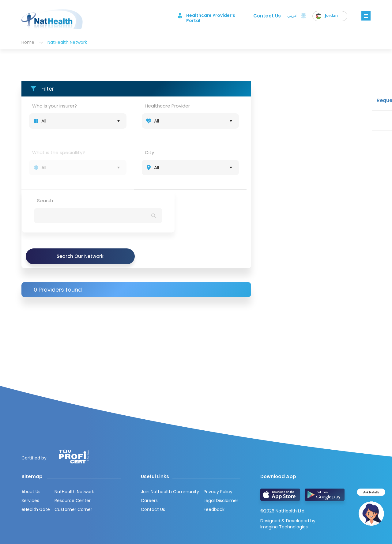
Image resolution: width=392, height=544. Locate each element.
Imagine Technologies (284, 490)
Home (28, 42)
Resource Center (73, 465)
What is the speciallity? (58, 152)
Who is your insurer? (55, 106)
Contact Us (266, 16)
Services (30, 465)
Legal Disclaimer (221, 465)
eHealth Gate (36, 474)
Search (45, 200)
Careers (149, 465)
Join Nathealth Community (170, 456)
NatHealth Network (74, 456)
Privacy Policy (218, 456)
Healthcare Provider (167, 106)
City (149, 152)
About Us (31, 456)
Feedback (214, 474)
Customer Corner (73, 474)
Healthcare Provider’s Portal (207, 16)
